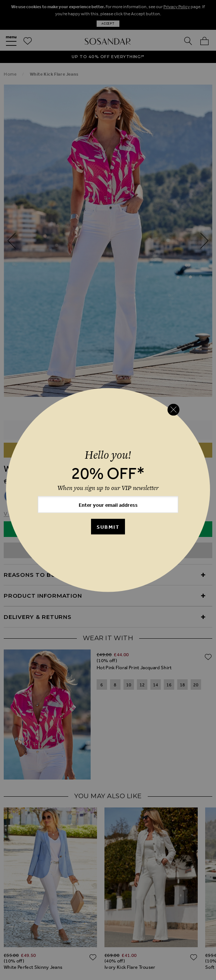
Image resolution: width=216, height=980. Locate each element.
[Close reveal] (173, 410)
